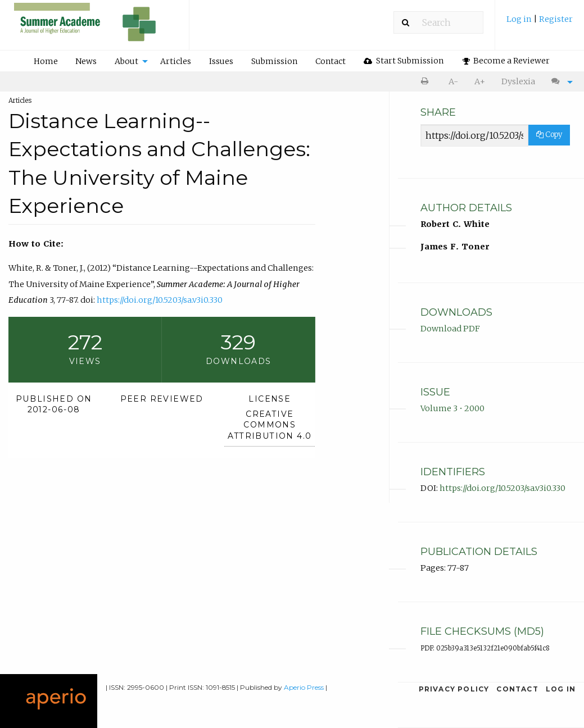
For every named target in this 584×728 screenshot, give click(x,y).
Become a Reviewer (506, 61)
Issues (221, 61)
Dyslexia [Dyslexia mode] (518, 81)
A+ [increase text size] (480, 81)
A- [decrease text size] (453, 81)
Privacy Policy (454, 689)
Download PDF (450, 329)
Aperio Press (304, 687)
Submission (274, 61)
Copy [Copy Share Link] (549, 135)
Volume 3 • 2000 (452, 408)
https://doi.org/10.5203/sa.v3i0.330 (160, 300)
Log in (520, 19)
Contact (331, 61)
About (126, 61)
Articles (176, 61)
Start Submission (404, 61)
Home (46, 61)
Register (556, 19)
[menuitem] (540, 23)
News (86, 61)
